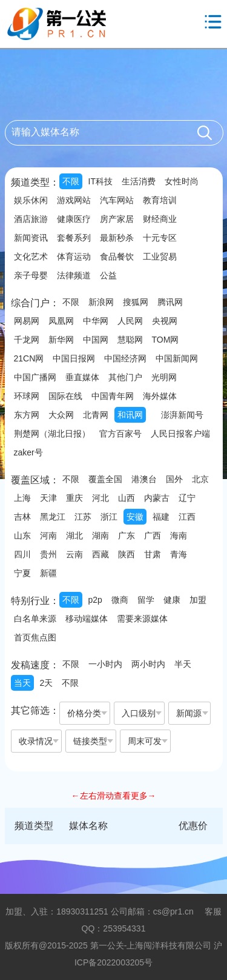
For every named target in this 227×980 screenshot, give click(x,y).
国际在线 (65, 396)
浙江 (109, 517)
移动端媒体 (87, 619)
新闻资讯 (31, 238)
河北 (100, 498)
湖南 (100, 535)
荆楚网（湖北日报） (52, 434)
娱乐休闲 (31, 200)
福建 (161, 517)
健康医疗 (74, 219)
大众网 (61, 415)
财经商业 (160, 219)
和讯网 (130, 415)
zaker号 (28, 452)
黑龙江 (53, 517)
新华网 (61, 340)
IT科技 (100, 181)
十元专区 (160, 238)
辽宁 (187, 498)
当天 (22, 683)
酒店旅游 (31, 219)
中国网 (96, 340)
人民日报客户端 (180, 434)
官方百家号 (120, 434)
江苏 (83, 517)
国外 (174, 479)
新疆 (48, 573)
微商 (120, 600)
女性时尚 (182, 181)
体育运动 (74, 257)
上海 (22, 498)
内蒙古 (157, 498)
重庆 (74, 498)
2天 (47, 683)
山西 (127, 498)
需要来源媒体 (142, 619)
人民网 (130, 321)
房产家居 (117, 219)
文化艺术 (31, 257)
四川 (22, 554)
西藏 (100, 554)
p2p (95, 600)
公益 (108, 275)
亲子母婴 (31, 275)
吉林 (22, 517)
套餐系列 (74, 238)
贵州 (48, 554)
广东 (127, 535)
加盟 (198, 600)
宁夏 (22, 573)
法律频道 (74, 275)
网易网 (27, 321)
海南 (179, 535)
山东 (22, 535)
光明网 (164, 377)
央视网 (165, 321)
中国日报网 (74, 358)
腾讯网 (170, 302)
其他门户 (125, 377)
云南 (74, 554)
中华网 (96, 321)
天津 (48, 498)
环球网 (27, 396)
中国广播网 (35, 377)
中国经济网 (125, 358)
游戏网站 (74, 200)
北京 (200, 479)
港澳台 (144, 479)
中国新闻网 (177, 358)
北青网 (96, 415)
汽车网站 (117, 200)
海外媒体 (160, 396)
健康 (172, 600)
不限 (71, 181)
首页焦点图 (35, 637)
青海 (179, 554)
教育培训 (160, 200)
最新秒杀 (117, 238)
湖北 (74, 535)
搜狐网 (136, 302)
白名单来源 (35, 619)
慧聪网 (130, 340)
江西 (187, 517)
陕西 (127, 554)
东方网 (27, 415)
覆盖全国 (105, 479)
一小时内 (105, 664)
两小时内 (148, 664)
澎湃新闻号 (182, 415)
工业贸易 (160, 257)
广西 (153, 535)
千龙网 (27, 340)
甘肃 (153, 554)
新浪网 (101, 302)
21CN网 (29, 358)
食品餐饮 (117, 257)
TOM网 (166, 340)
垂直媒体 (82, 377)
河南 (48, 535)
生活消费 (139, 181)
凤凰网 (61, 321)
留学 (146, 600)
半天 (183, 664)
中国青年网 (113, 396)
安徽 (135, 517)
